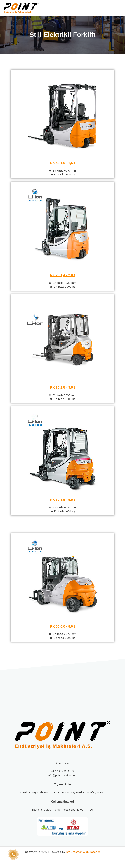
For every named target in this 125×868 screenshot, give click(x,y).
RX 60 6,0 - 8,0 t (63, 626)
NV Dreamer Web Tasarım (83, 852)
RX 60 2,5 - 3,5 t (63, 387)
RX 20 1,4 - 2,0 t (63, 275)
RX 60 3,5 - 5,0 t (63, 500)
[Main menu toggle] (118, 8)
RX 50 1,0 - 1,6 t (63, 163)
